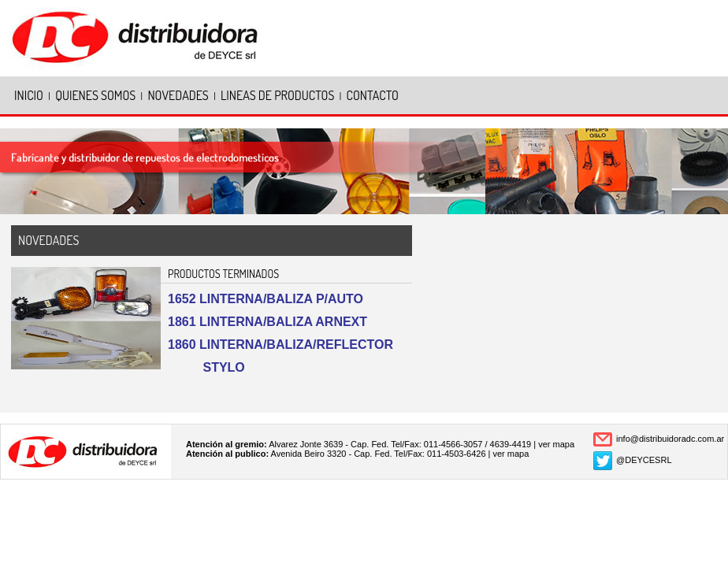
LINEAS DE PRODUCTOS (277, 95)
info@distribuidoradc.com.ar (670, 439)
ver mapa (556, 444)
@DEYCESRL (644, 460)
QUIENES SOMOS (95, 95)
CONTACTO (373, 95)
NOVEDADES (178, 95)
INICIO (29, 95)
